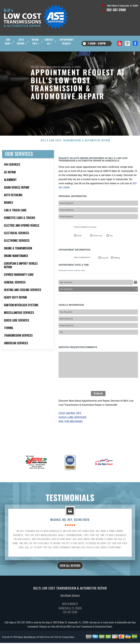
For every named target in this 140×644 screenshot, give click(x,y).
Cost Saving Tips (70, 423)
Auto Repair (21, 42)
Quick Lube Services (73, 427)
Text (111, 245)
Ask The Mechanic (71, 431)
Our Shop (7, 42)
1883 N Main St (53, 67)
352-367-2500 (116, 10)
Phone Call (97, 245)
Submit (98, 403)
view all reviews (70, 575)
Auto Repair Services (70, 606)
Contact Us (49, 42)
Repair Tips (35, 42)
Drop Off (105, 267)
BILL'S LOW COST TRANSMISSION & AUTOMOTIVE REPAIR (75, 150)
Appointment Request (67, 42)
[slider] (70, 534)
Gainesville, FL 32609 (71, 67)
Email (79, 245)
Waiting (117, 267)
